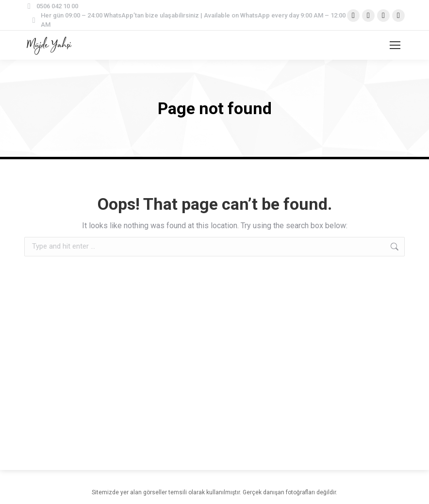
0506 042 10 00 (51, 6)
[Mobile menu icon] (395, 45)
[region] (126, 428)
